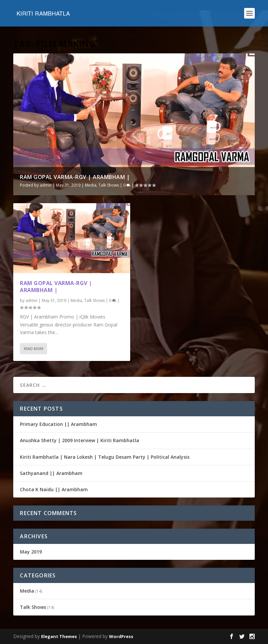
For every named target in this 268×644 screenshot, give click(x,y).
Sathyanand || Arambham (51, 473)
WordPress (121, 636)
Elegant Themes (59, 636)
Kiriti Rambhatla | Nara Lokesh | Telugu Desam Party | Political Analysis (105, 457)
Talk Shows (109, 185)
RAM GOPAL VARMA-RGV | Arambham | (75, 177)
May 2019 (31, 552)
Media (91, 185)
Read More (34, 349)
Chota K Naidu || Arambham (54, 489)
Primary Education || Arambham (58, 424)
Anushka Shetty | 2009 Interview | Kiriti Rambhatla (80, 440)
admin (46, 185)
